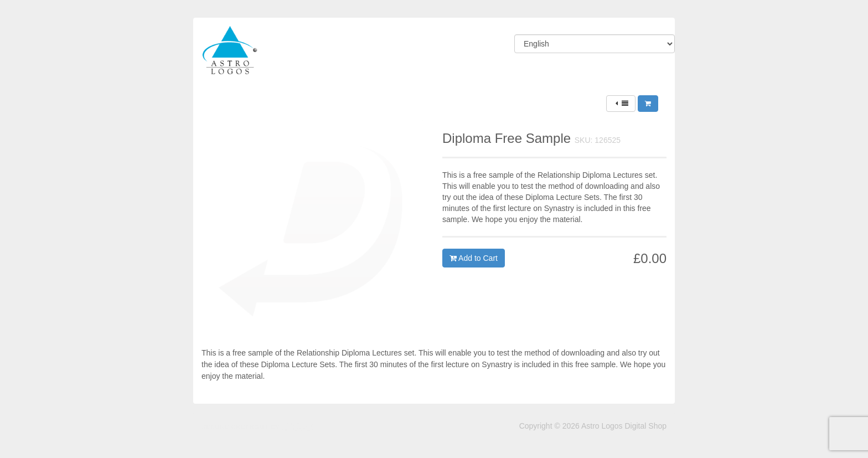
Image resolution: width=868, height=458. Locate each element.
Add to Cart (474, 258)
